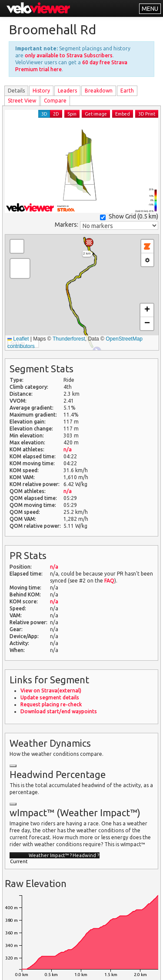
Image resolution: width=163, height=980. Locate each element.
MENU (150, 9)
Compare (55, 101)
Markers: (67, 225)
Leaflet (18, 339)
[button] (89, 242)
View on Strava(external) (51, 690)
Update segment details (50, 697)
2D (56, 114)
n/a (68, 449)
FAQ (109, 581)
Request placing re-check (51, 704)
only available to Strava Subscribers (69, 55)
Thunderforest (69, 339)
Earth (127, 91)
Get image (96, 114)
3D (44, 114)
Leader (67, 91)
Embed (123, 114)
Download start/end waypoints (59, 711)
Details (16, 91)
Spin (72, 114)
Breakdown (99, 91)
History (41, 91)
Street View (22, 101)
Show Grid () (129, 217)
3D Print (147, 114)
